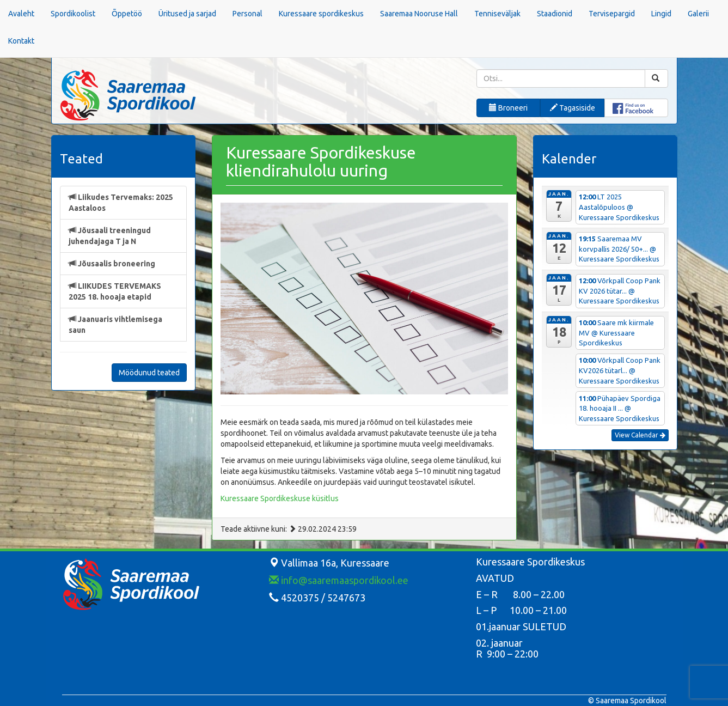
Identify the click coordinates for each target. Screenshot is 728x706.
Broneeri (508, 108)
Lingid (661, 14)
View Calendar (640, 435)
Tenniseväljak (497, 14)
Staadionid (555, 14)
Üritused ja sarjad (187, 14)
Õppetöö (127, 14)
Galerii (698, 14)
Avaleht (21, 14)
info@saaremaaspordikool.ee (339, 580)
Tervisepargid (612, 14)
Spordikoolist (73, 14)
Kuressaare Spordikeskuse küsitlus (280, 498)
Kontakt (21, 41)
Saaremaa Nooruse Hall (419, 14)
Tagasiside (573, 108)
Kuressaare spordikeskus (321, 14)
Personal (247, 14)
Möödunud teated (149, 373)
